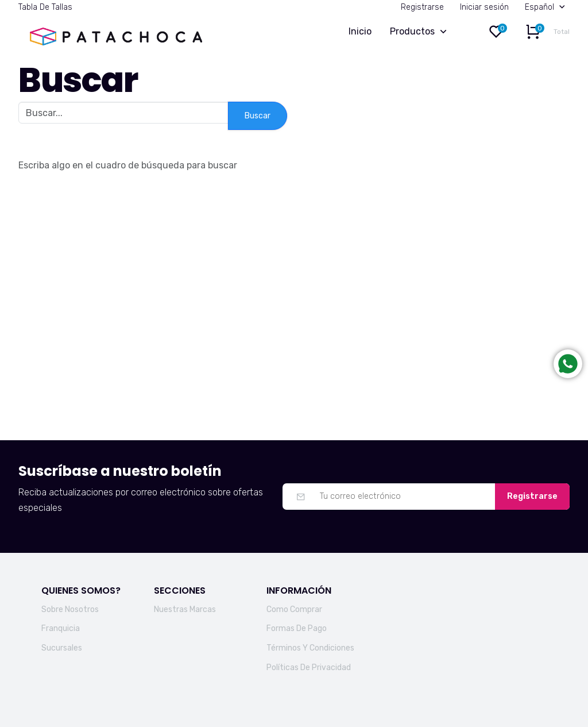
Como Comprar (294, 609)
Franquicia (61, 628)
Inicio (360, 31)
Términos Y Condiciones (310, 648)
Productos (421, 32)
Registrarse (422, 7)
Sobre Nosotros (70, 609)
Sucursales (62, 648)
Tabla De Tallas (45, 7)
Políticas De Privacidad (309, 668)
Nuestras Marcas (185, 609)
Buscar (258, 116)
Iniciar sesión (484, 7)
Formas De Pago (297, 628)
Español (547, 7)
